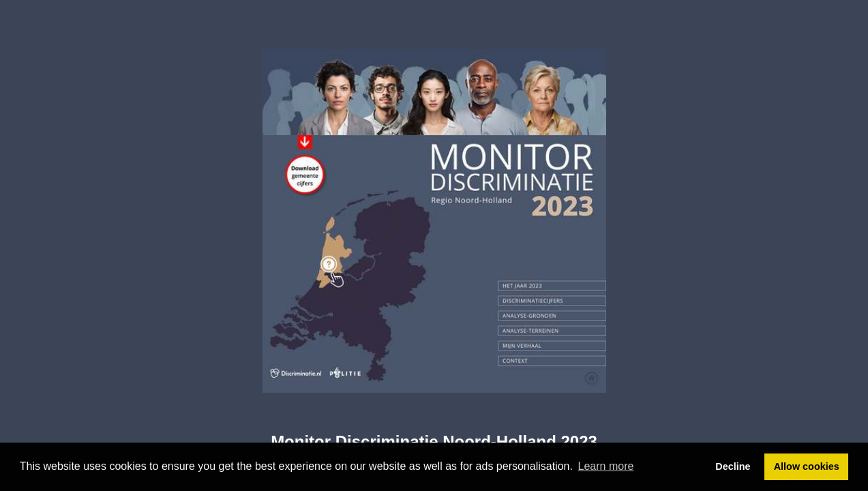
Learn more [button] (606, 466)
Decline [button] (733, 466)
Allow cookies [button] (807, 466)
